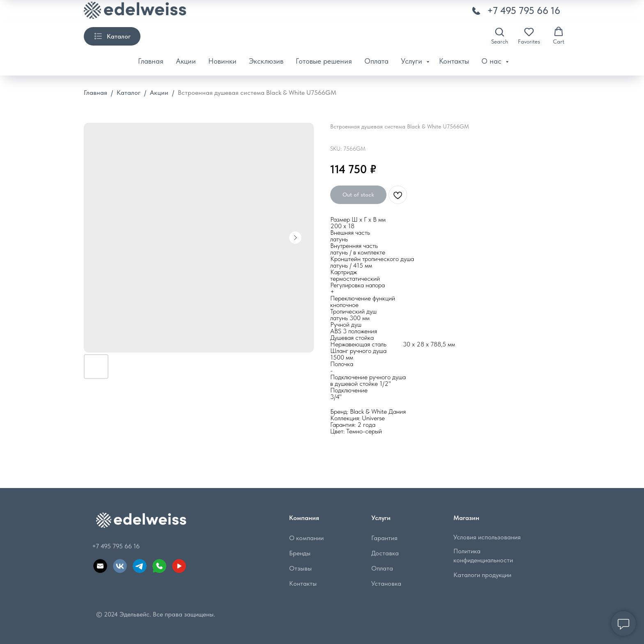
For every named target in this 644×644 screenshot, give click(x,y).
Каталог (129, 93)
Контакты (454, 61)
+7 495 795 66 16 (524, 10)
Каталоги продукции (482, 575)
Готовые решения (324, 61)
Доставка (385, 553)
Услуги (413, 61)
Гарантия (384, 538)
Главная (151, 61)
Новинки (222, 61)
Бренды (300, 553)
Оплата (376, 61)
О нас (492, 61)
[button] (500, 36)
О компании (306, 538)
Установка (386, 583)
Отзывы (300, 568)
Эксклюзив (266, 61)
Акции (186, 61)
